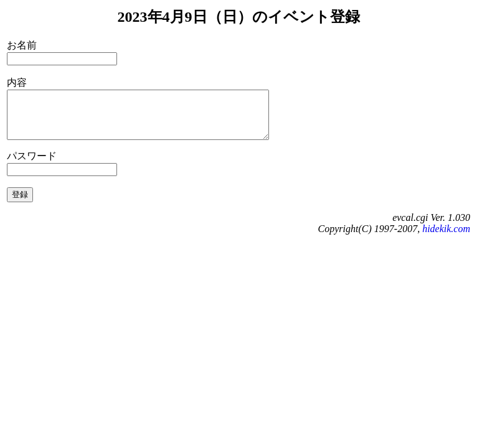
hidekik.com (446, 238)
